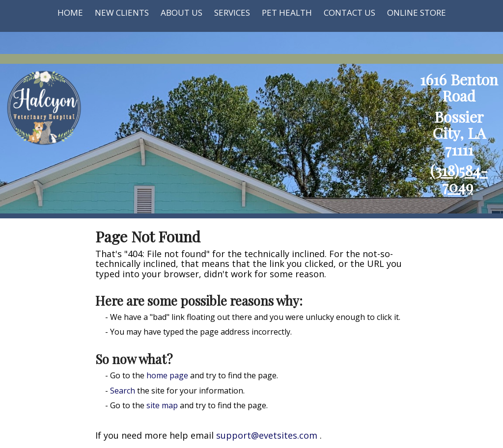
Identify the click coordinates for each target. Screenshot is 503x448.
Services (232, 13)
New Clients (122, 13)
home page (167, 375)
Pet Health (287, 13)
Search (123, 391)
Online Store (417, 13)
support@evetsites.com (267, 435)
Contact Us (349, 13)
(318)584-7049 (459, 178)
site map (162, 405)
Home (70, 13)
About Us (182, 13)
